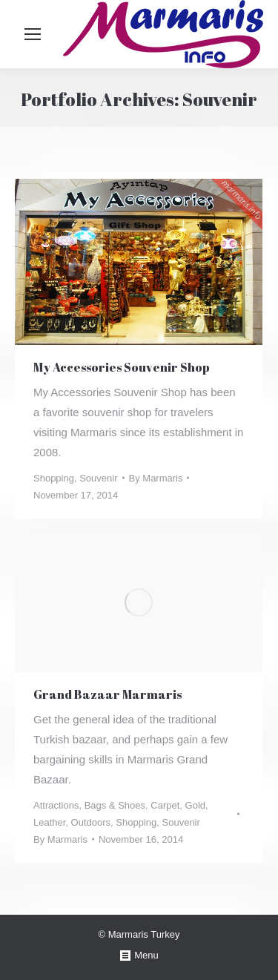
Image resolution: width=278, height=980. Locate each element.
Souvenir (98, 478)
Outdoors (91, 822)
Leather (49, 822)
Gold (195, 805)
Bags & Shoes (115, 805)
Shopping (54, 478)
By (156, 478)
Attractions (56, 805)
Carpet (165, 805)
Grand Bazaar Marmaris (107, 694)
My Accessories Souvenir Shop (122, 367)
